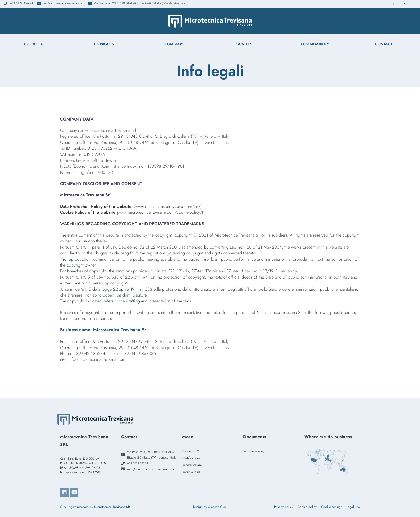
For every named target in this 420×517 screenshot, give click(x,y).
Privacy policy (284, 507)
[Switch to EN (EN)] (404, 4)
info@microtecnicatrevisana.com (97, 359)
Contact (385, 44)
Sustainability (315, 44)
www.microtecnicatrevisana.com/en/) (131, 206)
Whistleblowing (255, 451)
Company (175, 44)
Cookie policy (307, 507)
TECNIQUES (105, 44)
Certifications (191, 458)
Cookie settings (332, 507)
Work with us (191, 472)
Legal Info (353, 507)
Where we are (192, 465)
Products (35, 44)
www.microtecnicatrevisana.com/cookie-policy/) (132, 212)
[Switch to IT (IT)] (395, 4)
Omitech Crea (217, 507)
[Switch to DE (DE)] (414, 4)
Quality (245, 44)
